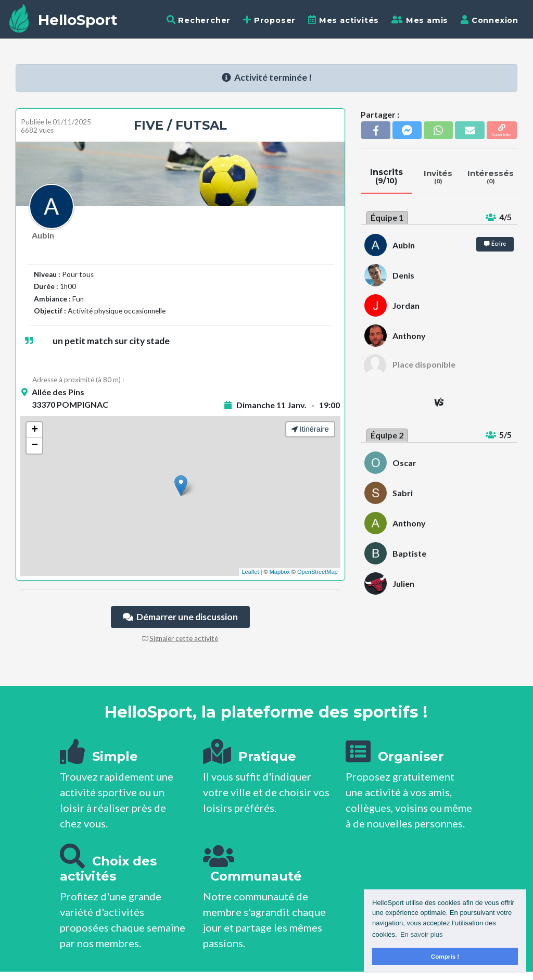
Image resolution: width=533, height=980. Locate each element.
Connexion (490, 20)
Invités (438, 177)
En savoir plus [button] (422, 934)
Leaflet (250, 572)
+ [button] (35, 430)
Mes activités (344, 20)
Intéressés (491, 177)
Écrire (495, 244)
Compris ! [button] (445, 956)
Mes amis (420, 20)
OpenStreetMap (318, 572)
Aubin (43, 235)
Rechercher (199, 20)
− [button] (35, 446)
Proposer (269, 20)
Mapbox (280, 572)
